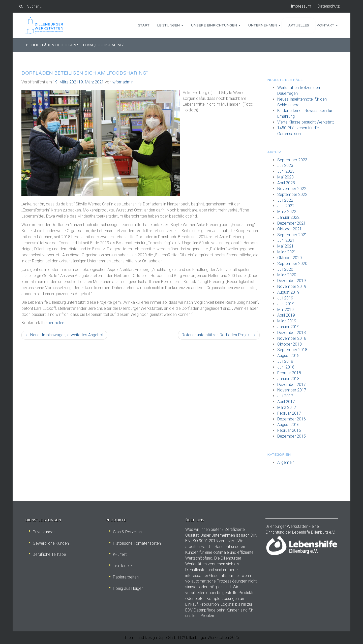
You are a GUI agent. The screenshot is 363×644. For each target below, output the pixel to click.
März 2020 (287, 275)
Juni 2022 (286, 206)
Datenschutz (329, 6)
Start (144, 25)
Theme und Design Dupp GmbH (152, 638)
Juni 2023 (286, 171)
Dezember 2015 (292, 436)
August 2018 (288, 356)
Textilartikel (121, 566)
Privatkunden (42, 532)
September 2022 (292, 194)
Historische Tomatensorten (135, 543)
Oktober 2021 (290, 229)
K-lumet (118, 554)
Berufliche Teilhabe (48, 554)
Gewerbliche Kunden (49, 543)
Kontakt (327, 25)
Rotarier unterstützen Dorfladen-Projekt (219, 335)
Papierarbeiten (124, 577)
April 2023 (286, 183)
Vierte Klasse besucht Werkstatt (306, 122)
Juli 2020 (285, 269)
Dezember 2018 (292, 333)
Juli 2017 (285, 396)
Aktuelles (299, 25)
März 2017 (287, 407)
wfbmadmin (123, 82)
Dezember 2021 (292, 223)
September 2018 (292, 350)
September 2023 (292, 160)
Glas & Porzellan (125, 532)
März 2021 (287, 252)
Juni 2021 (286, 240)
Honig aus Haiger (126, 588)
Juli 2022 (285, 200)
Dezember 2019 (292, 281)
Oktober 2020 (290, 258)
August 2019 (288, 292)
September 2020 (292, 264)
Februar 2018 (289, 373)
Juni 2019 (286, 304)
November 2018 (292, 338)
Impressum (301, 6)
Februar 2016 (289, 430)
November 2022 (292, 189)
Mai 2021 (285, 246)
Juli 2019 (285, 298)
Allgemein (286, 462)
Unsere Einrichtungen (216, 25)
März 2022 (287, 212)
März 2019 (287, 321)
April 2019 (286, 315)
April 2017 (286, 402)
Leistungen (170, 25)
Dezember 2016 (292, 419)
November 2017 (292, 390)
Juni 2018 (286, 367)
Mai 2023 (285, 177)
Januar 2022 (288, 217)
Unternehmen (264, 25)
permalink (56, 323)
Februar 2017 (289, 413)
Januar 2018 (288, 379)
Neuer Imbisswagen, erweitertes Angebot (64, 335)
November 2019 (292, 286)
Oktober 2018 (290, 344)
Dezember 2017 (292, 385)
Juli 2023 (285, 165)
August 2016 (288, 425)
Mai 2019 (285, 310)
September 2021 (292, 235)
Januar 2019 (288, 327)
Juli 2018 (285, 361)
